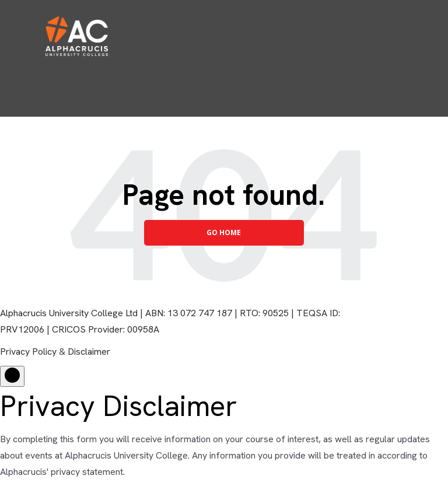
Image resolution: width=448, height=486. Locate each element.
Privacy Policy (28, 352)
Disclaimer (89, 352)
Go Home (224, 232)
